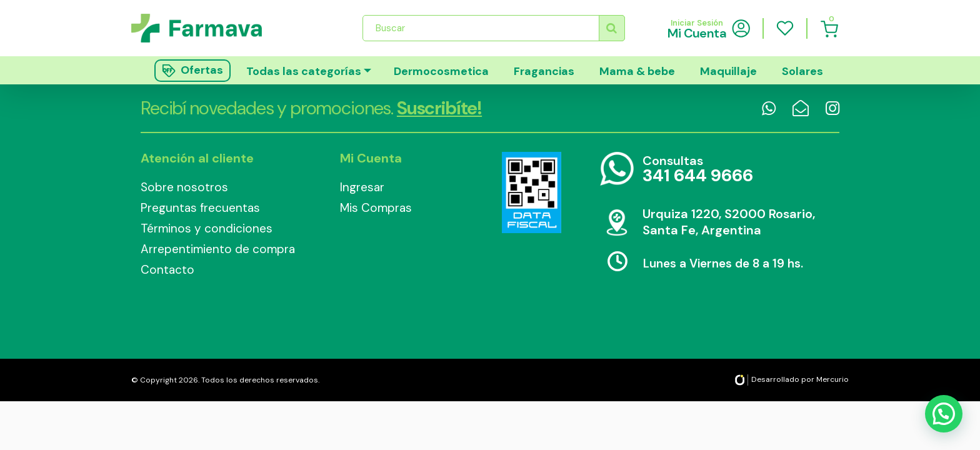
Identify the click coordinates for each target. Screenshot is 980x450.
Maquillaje (728, 71)
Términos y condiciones (207, 228)
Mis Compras (376, 208)
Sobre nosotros (184, 187)
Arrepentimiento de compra (218, 249)
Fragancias (544, 71)
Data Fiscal (531, 192)
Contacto (167, 270)
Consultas (698, 170)
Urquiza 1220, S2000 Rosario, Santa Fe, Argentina (729, 222)
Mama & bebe (637, 71)
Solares (802, 71)
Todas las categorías (304, 71)
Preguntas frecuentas (200, 208)
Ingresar (362, 187)
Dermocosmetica (441, 71)
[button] (943, 412)
